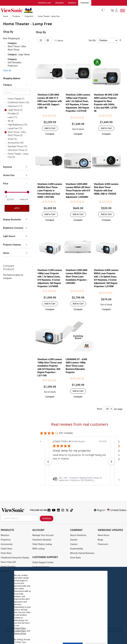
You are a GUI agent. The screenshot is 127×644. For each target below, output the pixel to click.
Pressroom (103, 544)
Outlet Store (6, 549)
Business (72, 3)
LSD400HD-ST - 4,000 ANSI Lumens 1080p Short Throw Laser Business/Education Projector (76, 366)
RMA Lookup (39, 549)
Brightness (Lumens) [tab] (13, 228)
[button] (50, 134)
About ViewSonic (78, 535)
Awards (74, 540)
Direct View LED (8, 562)
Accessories (7, 544)
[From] (10, 199)
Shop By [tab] (41, 32)
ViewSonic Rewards (42, 540)
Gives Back (75, 558)
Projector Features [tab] (12, 245)
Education (60, 3)
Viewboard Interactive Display (15, 558)
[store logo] (52, 10)
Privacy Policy (20, 628)
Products (17, 17)
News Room (104, 535)
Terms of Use (20, 633)
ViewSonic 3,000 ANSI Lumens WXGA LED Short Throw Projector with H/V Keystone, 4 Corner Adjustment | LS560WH (78, 191)
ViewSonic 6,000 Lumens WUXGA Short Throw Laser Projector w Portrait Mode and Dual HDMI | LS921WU (50, 191)
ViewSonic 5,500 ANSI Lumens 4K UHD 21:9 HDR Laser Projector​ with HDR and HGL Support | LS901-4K (50, 101)
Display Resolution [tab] (12, 220)
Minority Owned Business (82, 553)
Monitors (5, 535)
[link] (80, 479)
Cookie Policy (20, 631)
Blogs (100, 540)
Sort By (92, 41)
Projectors (29, 17)
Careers (74, 544)
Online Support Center (43, 563)
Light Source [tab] (9, 236)
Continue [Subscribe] (47, 519)
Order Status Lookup (42, 544)
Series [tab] (6, 253)
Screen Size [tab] (9, 175)
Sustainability (77, 549)
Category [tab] (7, 85)
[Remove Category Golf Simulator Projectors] (6, 63)
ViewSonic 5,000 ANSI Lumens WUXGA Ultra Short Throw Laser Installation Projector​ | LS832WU (77, 277)
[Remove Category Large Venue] (6, 55)
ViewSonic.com (44, 3)
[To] (24, 199)
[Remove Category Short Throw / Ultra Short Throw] (6, 47)
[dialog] (63, 605)
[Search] (17, 93)
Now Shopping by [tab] (11, 38)
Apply (17, 208)
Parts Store (6, 553)
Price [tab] (6, 184)
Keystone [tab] (8, 167)
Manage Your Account (43, 535)
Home (6, 17)
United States (117, 510)
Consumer (85, 3)
